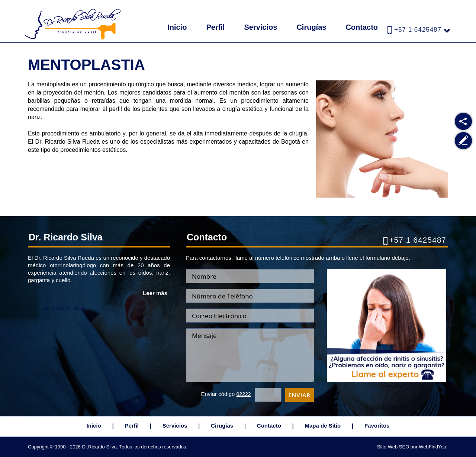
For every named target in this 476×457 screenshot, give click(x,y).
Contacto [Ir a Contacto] (362, 27)
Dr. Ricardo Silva (64, 308)
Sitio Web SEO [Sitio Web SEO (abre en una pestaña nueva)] (393, 447)
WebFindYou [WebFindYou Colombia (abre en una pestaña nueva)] (432, 447)
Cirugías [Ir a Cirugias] (311, 27)
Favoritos (377, 426)
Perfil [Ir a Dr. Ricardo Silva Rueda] (215, 27)
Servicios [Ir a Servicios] (260, 27)
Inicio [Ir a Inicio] (177, 27)
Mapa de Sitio (323, 426)
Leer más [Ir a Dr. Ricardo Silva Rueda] (155, 293)
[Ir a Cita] (387, 380)
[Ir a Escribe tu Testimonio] (464, 141)
